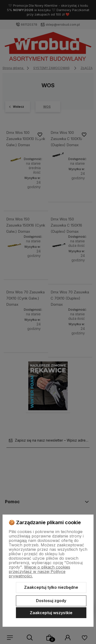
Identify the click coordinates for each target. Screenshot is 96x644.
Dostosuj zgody (51, 601)
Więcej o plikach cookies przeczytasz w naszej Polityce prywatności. (39, 572)
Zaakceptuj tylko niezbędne (51, 587)
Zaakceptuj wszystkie (51, 613)
